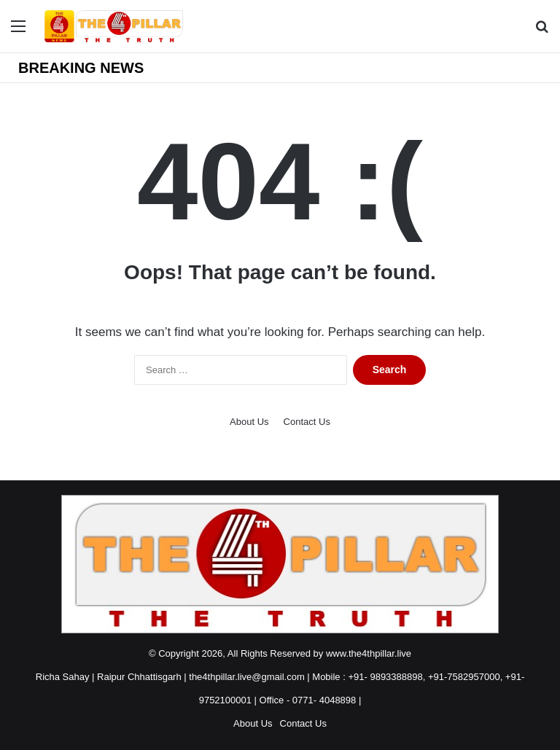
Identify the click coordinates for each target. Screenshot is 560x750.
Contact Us (307, 422)
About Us (249, 422)
